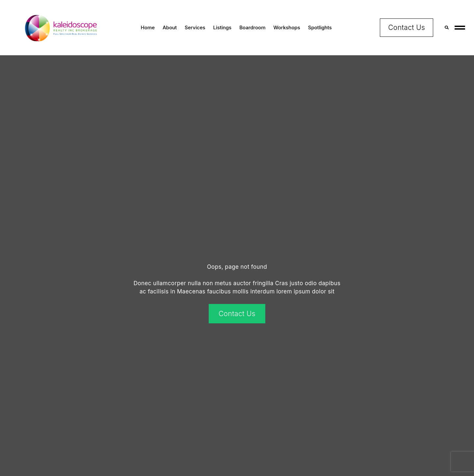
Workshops (287, 27)
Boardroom (252, 27)
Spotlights (320, 27)
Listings (223, 27)
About (170, 27)
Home (148, 27)
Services (195, 27)
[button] (447, 27)
